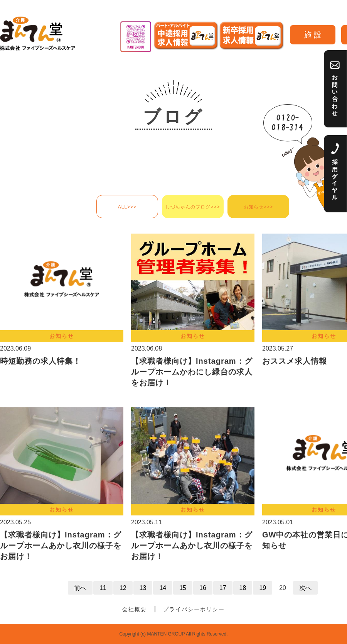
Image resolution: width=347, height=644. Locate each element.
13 (143, 588)
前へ (80, 588)
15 (183, 588)
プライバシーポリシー (194, 609)
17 (223, 588)
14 (163, 588)
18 (243, 588)
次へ (305, 588)
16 (203, 588)
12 (123, 588)
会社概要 (135, 609)
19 (263, 588)
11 (103, 588)
